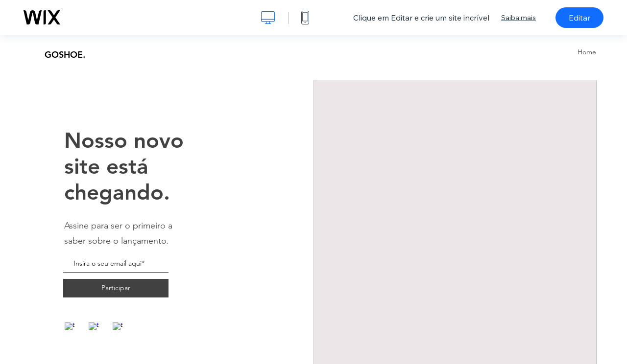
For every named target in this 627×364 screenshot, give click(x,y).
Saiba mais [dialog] (518, 18)
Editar (579, 18)
